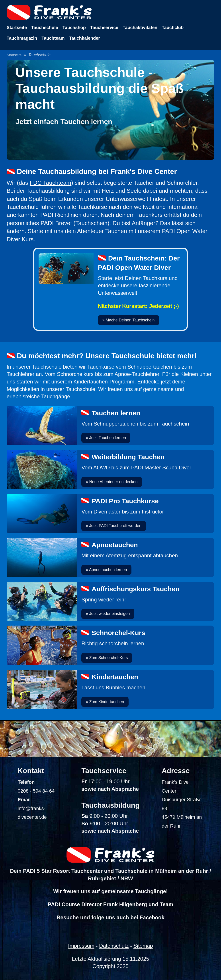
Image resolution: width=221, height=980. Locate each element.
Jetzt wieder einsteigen (109, 614)
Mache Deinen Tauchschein (130, 320)
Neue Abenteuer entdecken (113, 482)
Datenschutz (114, 946)
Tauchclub (173, 27)
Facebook (152, 917)
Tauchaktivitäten (140, 27)
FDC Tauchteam (50, 183)
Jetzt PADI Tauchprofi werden (115, 526)
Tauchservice (104, 27)
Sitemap (143, 946)
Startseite (17, 27)
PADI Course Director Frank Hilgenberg (98, 904)
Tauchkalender (84, 38)
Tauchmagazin (22, 38)
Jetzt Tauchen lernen (108, 438)
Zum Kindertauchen (107, 702)
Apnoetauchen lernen (108, 570)
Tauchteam (53, 38)
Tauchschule (45, 27)
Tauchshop (74, 27)
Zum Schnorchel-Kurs (108, 658)
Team (167, 904)
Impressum (81, 946)
